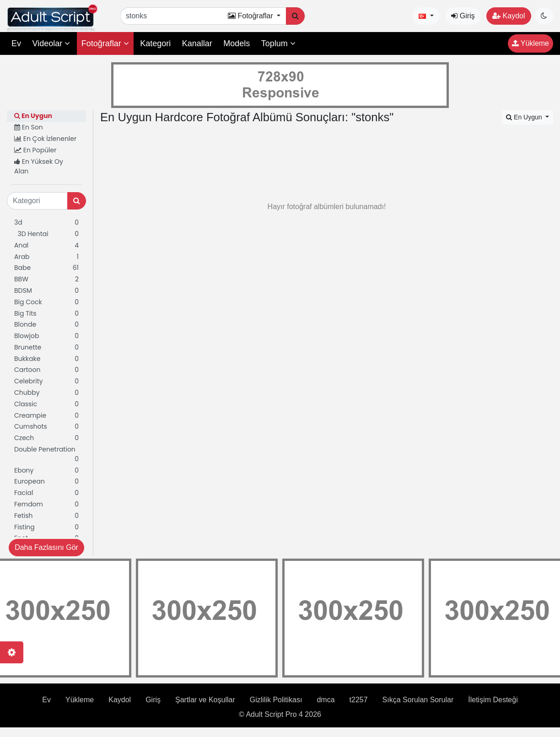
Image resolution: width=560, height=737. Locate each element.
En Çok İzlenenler (45, 139)
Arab (46, 257)
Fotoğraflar (105, 43)
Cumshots (46, 427)
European (46, 481)
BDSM (46, 291)
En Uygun (33, 116)
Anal (46, 245)
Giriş (463, 16)
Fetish (46, 516)
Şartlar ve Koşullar (205, 700)
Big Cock (46, 302)
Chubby (46, 393)
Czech (46, 438)
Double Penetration (46, 454)
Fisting (46, 527)
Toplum (278, 43)
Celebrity (46, 381)
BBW (46, 279)
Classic (46, 404)
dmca (326, 700)
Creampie (46, 416)
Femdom (46, 504)
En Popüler (35, 150)
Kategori (155, 43)
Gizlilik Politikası (276, 700)
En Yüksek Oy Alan (39, 166)
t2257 (359, 700)
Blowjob (46, 336)
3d (46, 223)
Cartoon (46, 370)
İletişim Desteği (493, 700)
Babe (46, 268)
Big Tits (46, 314)
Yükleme (530, 43)
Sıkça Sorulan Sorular (418, 700)
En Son (29, 127)
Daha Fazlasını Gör (46, 547)
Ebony (46, 471)
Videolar (51, 43)
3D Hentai (46, 234)
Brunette (46, 347)
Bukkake (46, 359)
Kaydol (509, 16)
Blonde (46, 325)
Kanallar (197, 43)
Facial (46, 493)
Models (237, 43)
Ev (16, 43)
